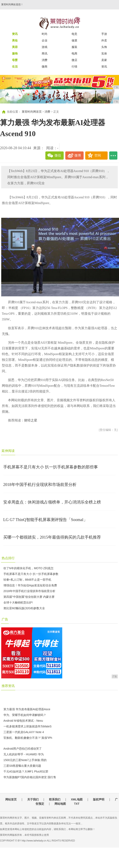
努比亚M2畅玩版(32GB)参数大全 (24, 608)
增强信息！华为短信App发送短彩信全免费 (30, 585)
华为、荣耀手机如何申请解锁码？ (25, 715)
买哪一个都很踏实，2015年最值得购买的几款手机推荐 (52, 537)
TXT (77, 804)
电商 (74, 53)
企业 (45, 40)
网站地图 (60, 804)
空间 (98, 155)
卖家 (104, 60)
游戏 (45, 47)
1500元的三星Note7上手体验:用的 (25, 760)
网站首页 (11, 799)
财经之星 (31, 420)
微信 (58, 155)
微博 (78, 155)
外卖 (104, 40)
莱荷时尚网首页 (32, 112)
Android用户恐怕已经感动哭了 (23, 749)
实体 (104, 53)
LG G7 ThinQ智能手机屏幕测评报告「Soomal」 (45, 520)
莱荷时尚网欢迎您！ (12, 4)
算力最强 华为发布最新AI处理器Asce (27, 709)
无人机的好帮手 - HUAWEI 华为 (24, 754)
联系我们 (55, 799)
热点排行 (8, 558)
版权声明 (99, 799)
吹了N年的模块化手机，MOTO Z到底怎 (28, 568)
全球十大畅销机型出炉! (18, 602)
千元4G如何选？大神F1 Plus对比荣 (26, 771)
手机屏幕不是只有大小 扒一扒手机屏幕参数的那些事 (51, 467)
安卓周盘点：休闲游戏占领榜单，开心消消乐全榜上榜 (52, 502)
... (113, 156)
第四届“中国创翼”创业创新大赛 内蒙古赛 (29, 597)
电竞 (74, 34)
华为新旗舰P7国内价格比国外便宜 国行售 (30, 777)
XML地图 (77, 799)
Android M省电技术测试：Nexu (23, 721)
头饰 (104, 47)
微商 (45, 67)
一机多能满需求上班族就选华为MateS (27, 726)
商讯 (45, 53)
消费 (45, 60)
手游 (104, 34)
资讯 (104, 67)
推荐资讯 (8, 686)
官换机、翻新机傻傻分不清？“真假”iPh (28, 738)
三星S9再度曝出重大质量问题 (22, 766)
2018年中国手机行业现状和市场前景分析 (40, 485)
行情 (74, 67)
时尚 (45, 34)
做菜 (74, 40)
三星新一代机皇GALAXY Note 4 (24, 732)
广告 (5, 619)
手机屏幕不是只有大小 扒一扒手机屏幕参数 (31, 574)
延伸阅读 (8, 451)
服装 (74, 47)
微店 (74, 60)
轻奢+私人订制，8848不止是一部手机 (27, 580)
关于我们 (33, 799)
